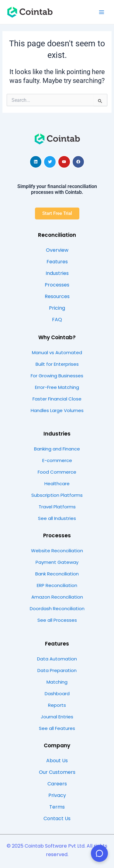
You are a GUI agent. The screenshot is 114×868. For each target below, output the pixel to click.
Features (57, 644)
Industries (57, 434)
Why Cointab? (57, 337)
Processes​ (57, 535)
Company (57, 745)
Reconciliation (57, 235)
